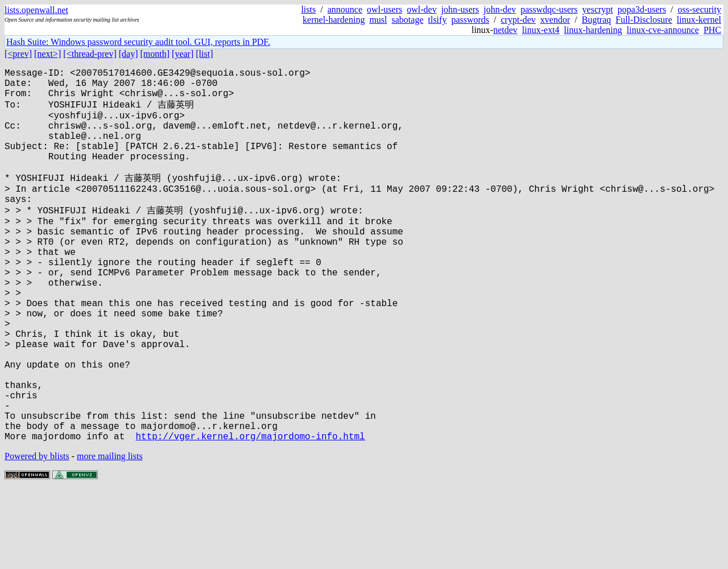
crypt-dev (518, 20)
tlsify (437, 20)
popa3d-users (642, 9)
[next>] (47, 54)
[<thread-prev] (90, 54)
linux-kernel (699, 20)
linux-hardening (593, 30)
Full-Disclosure (644, 20)
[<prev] (18, 54)
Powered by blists (37, 535)
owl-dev (421, 9)
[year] (183, 54)
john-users (460, 9)
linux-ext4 (541, 30)
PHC (712, 30)
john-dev (500, 9)
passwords (470, 20)
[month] (155, 54)
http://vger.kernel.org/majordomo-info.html (250, 514)
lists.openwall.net (36, 10)
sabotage (408, 20)
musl (378, 20)
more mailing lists (110, 535)
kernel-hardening (334, 20)
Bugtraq (597, 20)
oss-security (700, 9)
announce (345, 9)
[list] (204, 54)
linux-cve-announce (663, 30)
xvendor (555, 20)
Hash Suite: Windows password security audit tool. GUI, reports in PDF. (138, 42)
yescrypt (598, 9)
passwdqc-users (549, 9)
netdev (505, 30)
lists (308, 9)
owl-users (384, 9)
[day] (129, 54)
